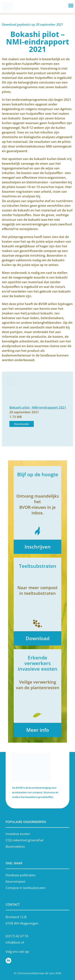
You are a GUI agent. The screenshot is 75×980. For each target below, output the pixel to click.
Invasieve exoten (18, 834)
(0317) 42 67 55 (17, 936)
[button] (71, 6)
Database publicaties (21, 875)
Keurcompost (15, 881)
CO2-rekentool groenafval (24, 840)
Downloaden (22, 424)
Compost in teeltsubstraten (26, 888)
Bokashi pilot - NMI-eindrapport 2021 (38, 407)
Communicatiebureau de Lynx (36, 973)
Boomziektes (15, 846)
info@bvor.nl (15, 942)
